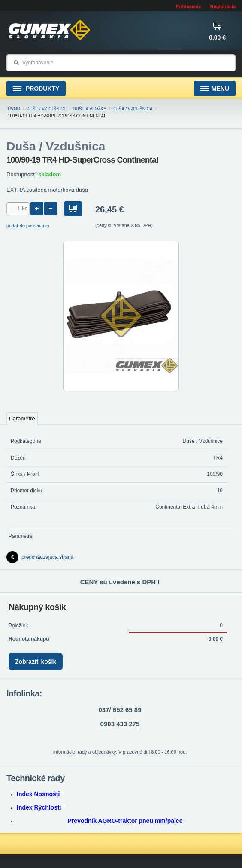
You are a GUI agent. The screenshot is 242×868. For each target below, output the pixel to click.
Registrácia (223, 6)
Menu (215, 89)
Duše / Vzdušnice (46, 109)
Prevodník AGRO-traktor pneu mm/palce (125, 821)
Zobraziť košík (36, 662)
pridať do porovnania (28, 226)
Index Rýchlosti (41, 807)
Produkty (36, 89)
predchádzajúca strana (40, 557)
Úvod (14, 109)
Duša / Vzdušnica (132, 109)
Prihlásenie (189, 6)
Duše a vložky (90, 109)
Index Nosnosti (41, 794)
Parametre (22, 419)
